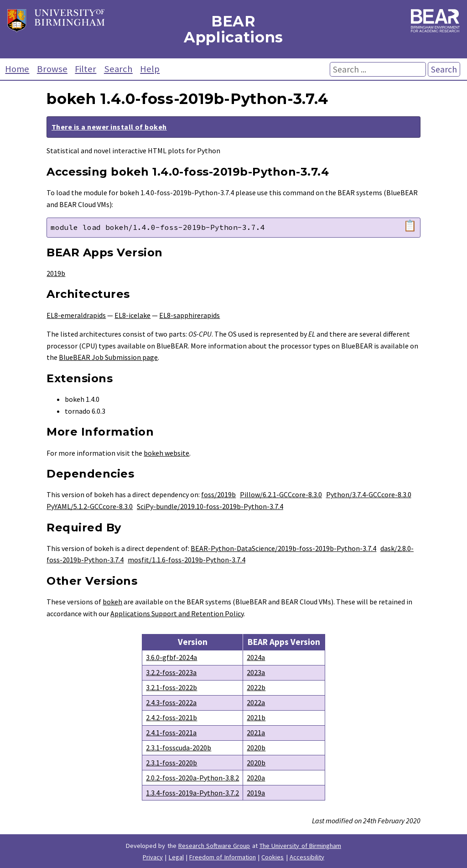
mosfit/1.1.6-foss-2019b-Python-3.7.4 (187, 560)
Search (118, 69)
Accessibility (307, 857)
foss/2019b (218, 494)
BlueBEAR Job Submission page (108, 357)
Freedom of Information (223, 857)
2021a (256, 733)
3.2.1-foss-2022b (171, 687)
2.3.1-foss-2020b (171, 763)
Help (150, 69)
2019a (256, 793)
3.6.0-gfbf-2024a (171, 657)
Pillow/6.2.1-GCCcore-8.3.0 (281, 494)
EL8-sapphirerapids (189, 315)
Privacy (153, 857)
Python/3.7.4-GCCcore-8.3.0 (369, 494)
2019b (56, 273)
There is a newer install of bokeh (109, 127)
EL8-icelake (132, 315)
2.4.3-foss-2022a (171, 702)
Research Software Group (214, 846)
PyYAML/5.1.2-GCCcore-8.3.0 (90, 506)
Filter (86, 69)
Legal (176, 857)
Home (17, 69)
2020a (256, 778)
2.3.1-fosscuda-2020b (179, 748)
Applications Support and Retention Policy (177, 613)
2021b (256, 717)
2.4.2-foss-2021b (171, 717)
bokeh (112, 602)
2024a (256, 657)
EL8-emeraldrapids (76, 315)
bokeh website (166, 453)
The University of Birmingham (300, 846)
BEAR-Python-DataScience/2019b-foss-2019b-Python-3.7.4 (283, 548)
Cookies (272, 857)
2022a (256, 702)
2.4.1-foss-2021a (171, 733)
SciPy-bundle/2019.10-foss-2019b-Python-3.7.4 (210, 506)
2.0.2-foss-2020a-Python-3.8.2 (192, 778)
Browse (52, 69)
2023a (256, 672)
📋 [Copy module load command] (410, 226)
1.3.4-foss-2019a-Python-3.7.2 (192, 793)
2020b (256, 748)
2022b (256, 687)
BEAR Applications (233, 29)
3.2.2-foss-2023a (171, 672)
